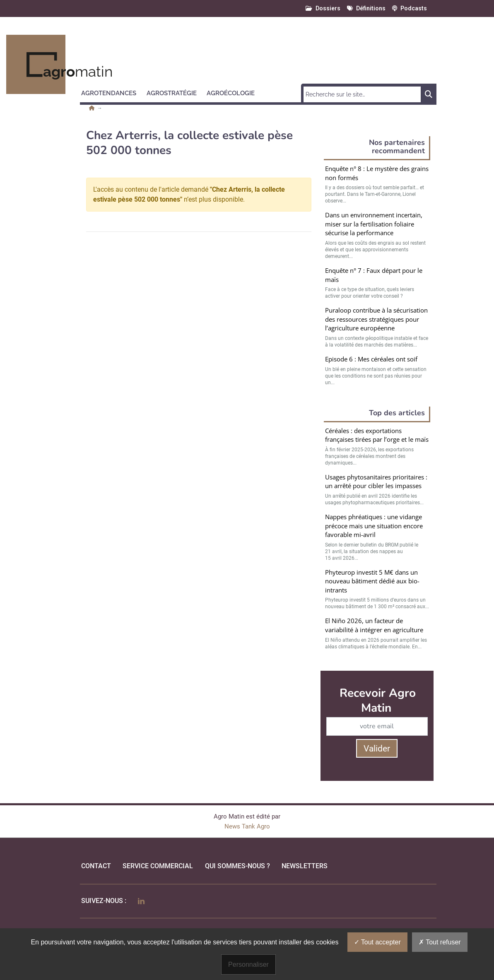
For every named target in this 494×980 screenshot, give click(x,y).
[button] (112, 92)
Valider (377, 749)
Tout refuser (440, 942)
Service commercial (158, 866)
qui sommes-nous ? (237, 866)
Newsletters (305, 866)
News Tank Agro (247, 826)
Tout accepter (377, 942)
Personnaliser (248, 964)
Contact (96, 866)
